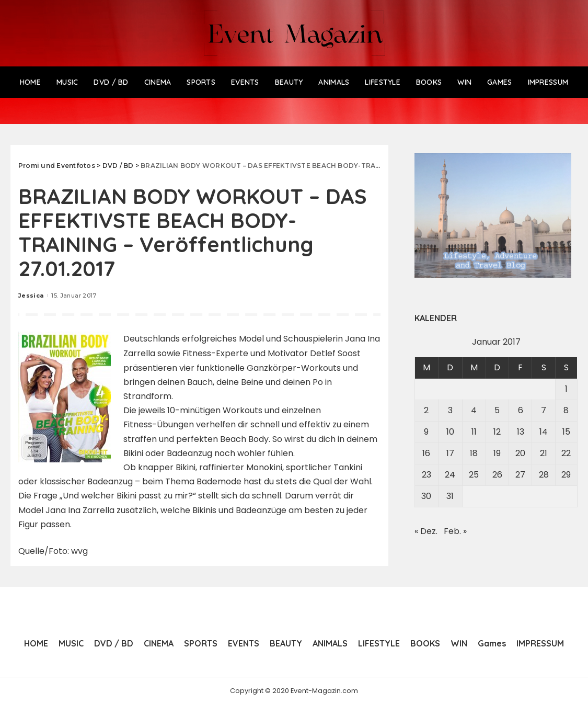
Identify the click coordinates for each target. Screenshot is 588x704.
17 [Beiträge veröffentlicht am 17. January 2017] (450, 453)
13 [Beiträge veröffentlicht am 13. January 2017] (521, 432)
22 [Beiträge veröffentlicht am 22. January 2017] (566, 453)
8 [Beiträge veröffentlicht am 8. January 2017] (566, 410)
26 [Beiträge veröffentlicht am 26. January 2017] (497, 475)
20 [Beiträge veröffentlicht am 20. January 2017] (520, 453)
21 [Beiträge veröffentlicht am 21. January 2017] (544, 453)
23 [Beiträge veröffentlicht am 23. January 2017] (426, 475)
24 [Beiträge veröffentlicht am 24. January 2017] (450, 475)
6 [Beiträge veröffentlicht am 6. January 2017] (521, 410)
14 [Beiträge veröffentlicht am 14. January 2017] (544, 432)
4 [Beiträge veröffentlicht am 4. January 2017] (474, 410)
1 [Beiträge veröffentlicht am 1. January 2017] (566, 389)
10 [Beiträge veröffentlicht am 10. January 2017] (450, 432)
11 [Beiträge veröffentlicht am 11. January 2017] (474, 432)
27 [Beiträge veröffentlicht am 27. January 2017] (520, 475)
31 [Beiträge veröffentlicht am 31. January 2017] (450, 496)
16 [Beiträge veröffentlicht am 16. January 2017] (426, 453)
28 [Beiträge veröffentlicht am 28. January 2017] (544, 475)
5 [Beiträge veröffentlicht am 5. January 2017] (497, 410)
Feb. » (455, 531)
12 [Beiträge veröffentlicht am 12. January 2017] (497, 432)
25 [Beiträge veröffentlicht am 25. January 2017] (474, 475)
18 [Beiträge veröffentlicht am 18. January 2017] (474, 453)
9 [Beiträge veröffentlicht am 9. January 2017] (426, 432)
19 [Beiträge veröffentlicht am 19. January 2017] (497, 453)
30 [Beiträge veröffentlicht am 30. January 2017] (426, 496)
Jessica (31, 296)
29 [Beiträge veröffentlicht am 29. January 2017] (566, 475)
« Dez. (426, 531)
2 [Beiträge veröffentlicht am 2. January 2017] (426, 410)
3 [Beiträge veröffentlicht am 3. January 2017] (450, 410)
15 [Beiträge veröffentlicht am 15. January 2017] (566, 432)
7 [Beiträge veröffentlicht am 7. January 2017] (544, 410)
